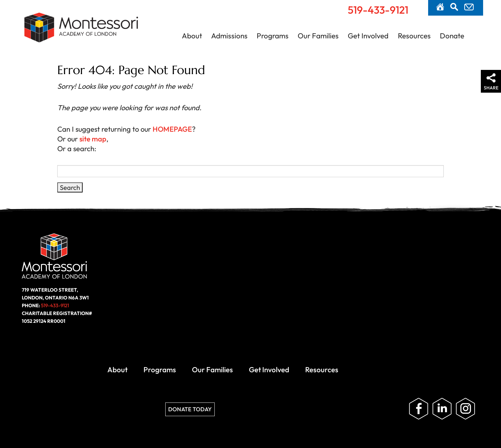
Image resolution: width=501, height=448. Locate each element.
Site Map (392, 327)
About (192, 36)
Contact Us (469, 7)
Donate (452, 36)
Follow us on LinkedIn (444, 286)
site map (91, 139)
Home (440, 7)
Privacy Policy (358, 327)
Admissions (229, 36)
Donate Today (178, 286)
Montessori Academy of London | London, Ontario (81, 31)
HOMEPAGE (170, 129)
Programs (273, 36)
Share (491, 88)
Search (454, 7)
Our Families (318, 36)
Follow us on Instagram (468, 286)
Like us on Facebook (421, 286)
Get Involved (368, 36)
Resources (414, 36)
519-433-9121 (378, 10)
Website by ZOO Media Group (444, 327)
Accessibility (317, 327)
